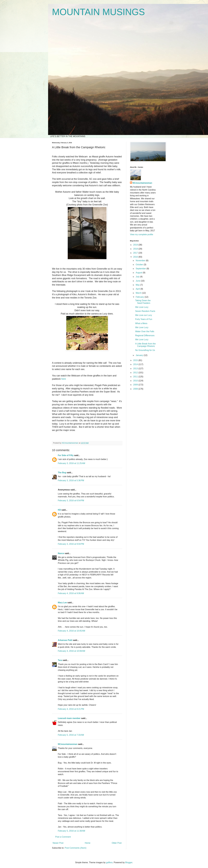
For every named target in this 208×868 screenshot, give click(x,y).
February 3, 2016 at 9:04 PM (71, 544)
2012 (136, 373)
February (140, 297)
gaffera (109, 862)
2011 (136, 377)
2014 (136, 364)
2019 (136, 245)
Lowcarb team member (69, 718)
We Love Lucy (142, 307)
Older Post (117, 843)
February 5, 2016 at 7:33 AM (71, 735)
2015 (136, 360)
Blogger (129, 862)
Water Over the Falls (145, 331)
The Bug (62, 473)
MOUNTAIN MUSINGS (98, 12)
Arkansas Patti (65, 640)
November (141, 261)
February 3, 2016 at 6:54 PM (71, 501)
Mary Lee (62, 603)
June (138, 281)
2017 (136, 253)
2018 (136, 249)
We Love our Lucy (144, 315)
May (138, 285)
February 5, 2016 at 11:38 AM (71, 831)
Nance (61, 553)
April (138, 289)
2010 (136, 381)
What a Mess (141, 323)
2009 (136, 385)
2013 (136, 369)
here (64, 379)
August (139, 273)
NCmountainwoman (68, 744)
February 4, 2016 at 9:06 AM (71, 593)
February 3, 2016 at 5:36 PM (71, 480)
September (141, 269)
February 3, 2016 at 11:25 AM (71, 463)
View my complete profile (142, 234)
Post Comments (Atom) (76, 848)
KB (59, 510)
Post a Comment (63, 837)
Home (88, 843)
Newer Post (58, 843)
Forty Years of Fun (144, 319)
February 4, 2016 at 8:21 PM (71, 709)
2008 (136, 389)
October (140, 265)
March (139, 293)
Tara (60, 660)
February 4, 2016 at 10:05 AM (71, 631)
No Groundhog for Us (145, 350)
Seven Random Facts (145, 311)
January (140, 355)
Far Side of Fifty (66, 455)
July (138, 277)
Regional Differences (145, 335)
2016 (136, 257)
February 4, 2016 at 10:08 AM (71, 651)
